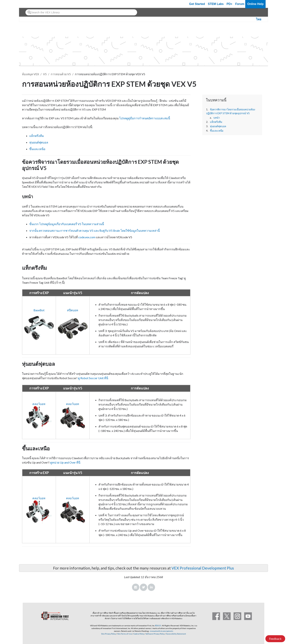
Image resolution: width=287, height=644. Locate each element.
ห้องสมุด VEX (30, 74)
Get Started (197, 4)
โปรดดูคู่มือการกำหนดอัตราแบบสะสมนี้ (145, 118)
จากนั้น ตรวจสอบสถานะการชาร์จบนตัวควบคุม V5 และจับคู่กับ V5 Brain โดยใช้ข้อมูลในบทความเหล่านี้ (95, 230)
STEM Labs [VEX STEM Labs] (216, 4)
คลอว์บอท (39, 404)
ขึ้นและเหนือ (217, 131)
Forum (240, 4)
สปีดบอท (73, 310)
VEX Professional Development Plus (203, 568)
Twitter (143, 587)
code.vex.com (87, 237)
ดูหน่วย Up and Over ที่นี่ (65, 462)
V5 (45, 74)
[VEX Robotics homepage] (29, 4)
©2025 (158, 626)
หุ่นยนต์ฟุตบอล (218, 126)
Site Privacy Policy (109, 634)
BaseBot (39, 310)
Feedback (275, 639)
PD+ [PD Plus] (230, 4)
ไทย (259, 19)
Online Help (255, 4)
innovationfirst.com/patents (162, 631)
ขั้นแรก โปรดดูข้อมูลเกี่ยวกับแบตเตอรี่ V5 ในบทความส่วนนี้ (67, 224)
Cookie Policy (139, 634)
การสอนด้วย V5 (61, 74)
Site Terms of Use (124, 634)
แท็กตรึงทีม (216, 122)
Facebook (136, 587)
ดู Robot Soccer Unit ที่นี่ (93, 378)
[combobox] (81, 12)
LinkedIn (151, 587)
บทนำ (217, 118)
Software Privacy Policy (155, 634)
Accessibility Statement (176, 634)
